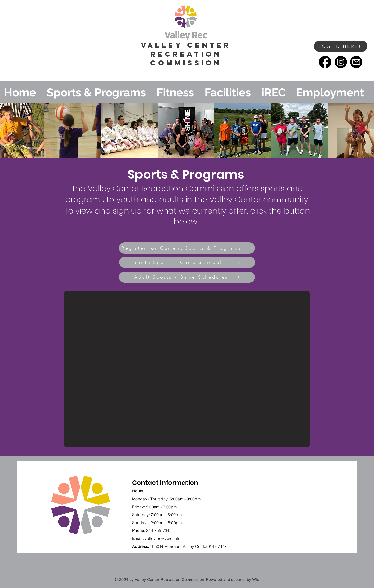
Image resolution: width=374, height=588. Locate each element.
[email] (356, 62)
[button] (304, 55)
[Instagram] (341, 62)
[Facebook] (325, 62)
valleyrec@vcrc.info (162, 538)
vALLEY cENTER (186, 45)
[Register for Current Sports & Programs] (187, 248)
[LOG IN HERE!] (341, 46)
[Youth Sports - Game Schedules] (187, 262)
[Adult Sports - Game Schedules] (187, 277)
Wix (256, 579)
